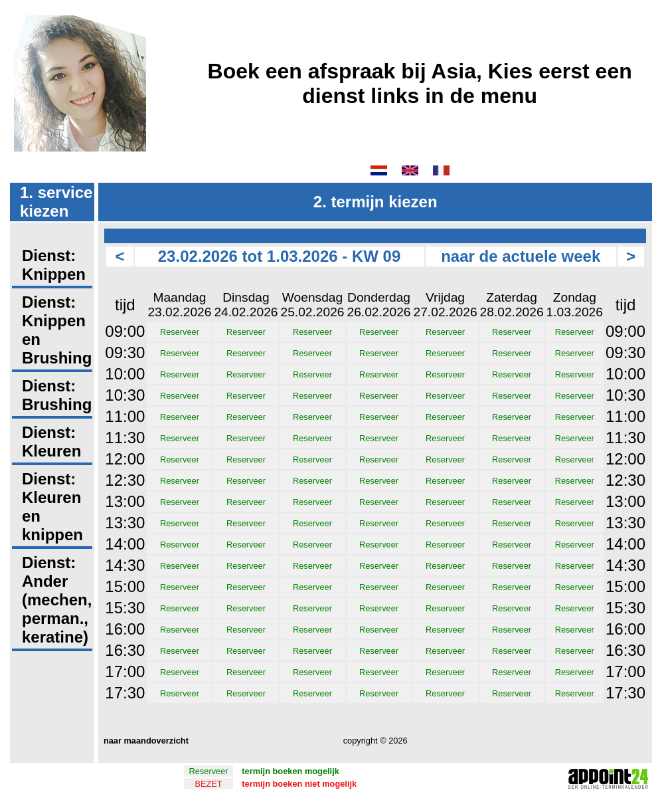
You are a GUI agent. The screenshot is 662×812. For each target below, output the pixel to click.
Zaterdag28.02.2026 (512, 305)
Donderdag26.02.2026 (379, 305)
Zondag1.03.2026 (575, 305)
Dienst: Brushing (57, 395)
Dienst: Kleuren (51, 442)
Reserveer (180, 332)
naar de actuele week (521, 256)
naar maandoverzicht (145, 741)
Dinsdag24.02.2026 (246, 305)
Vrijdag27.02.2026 (446, 305)
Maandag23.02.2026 (179, 305)
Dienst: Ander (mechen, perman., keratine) (57, 600)
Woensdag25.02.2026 (312, 305)
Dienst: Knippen (54, 265)
